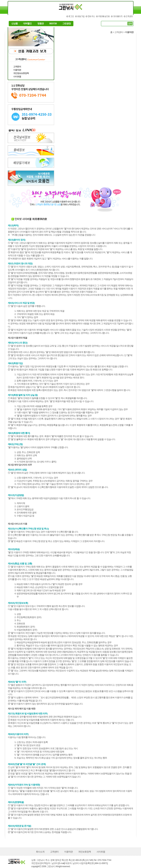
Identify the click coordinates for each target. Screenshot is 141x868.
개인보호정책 (85, 852)
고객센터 (54, 852)
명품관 (41, 24)
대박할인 (27, 24)
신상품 (15, 24)
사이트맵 (101, 852)
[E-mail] (61, 863)
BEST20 (53, 24)
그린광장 (67, 24)
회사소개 (40, 852)
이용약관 (68, 852)
